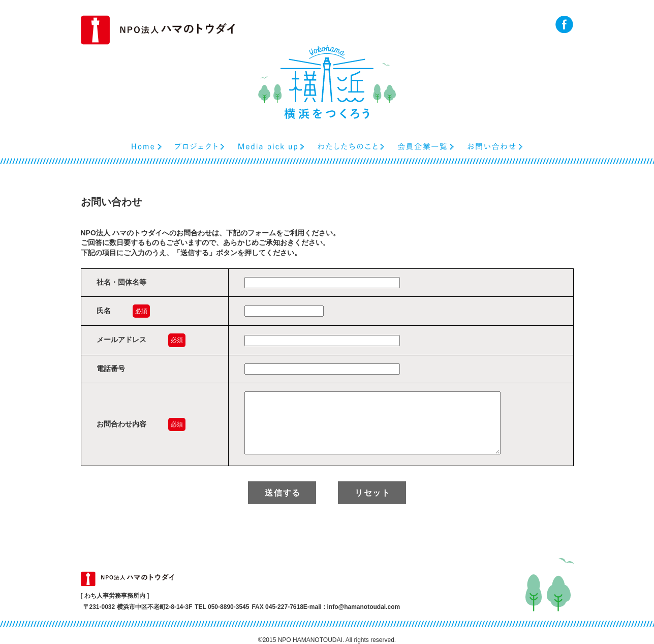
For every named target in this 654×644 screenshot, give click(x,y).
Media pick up (271, 146)
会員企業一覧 (426, 146)
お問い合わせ (495, 146)
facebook (564, 24)
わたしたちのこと (351, 146)
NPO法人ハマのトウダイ (158, 30)
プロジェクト (200, 146)
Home (147, 146)
